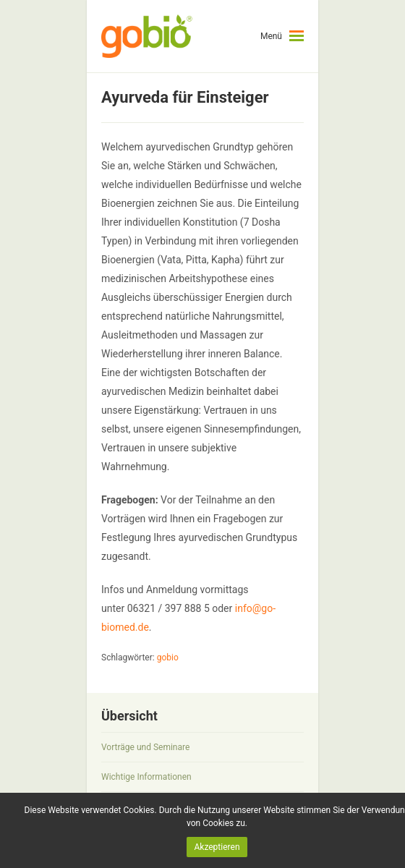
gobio (168, 658)
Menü (271, 36)
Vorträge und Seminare (145, 747)
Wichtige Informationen (146, 777)
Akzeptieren (217, 847)
